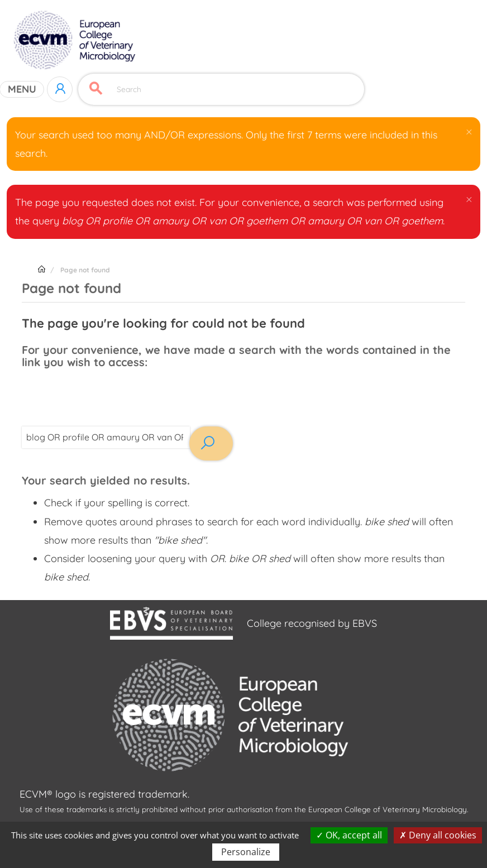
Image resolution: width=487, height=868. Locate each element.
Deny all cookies (438, 835)
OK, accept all (349, 835)
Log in (60, 89)
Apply (96, 89)
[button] (469, 131)
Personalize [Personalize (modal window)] (246, 852)
